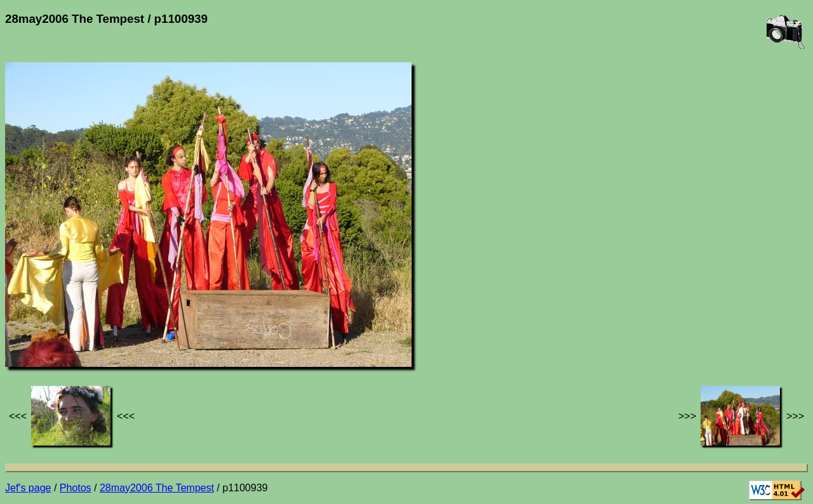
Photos (76, 488)
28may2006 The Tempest (157, 488)
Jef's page (28, 488)
